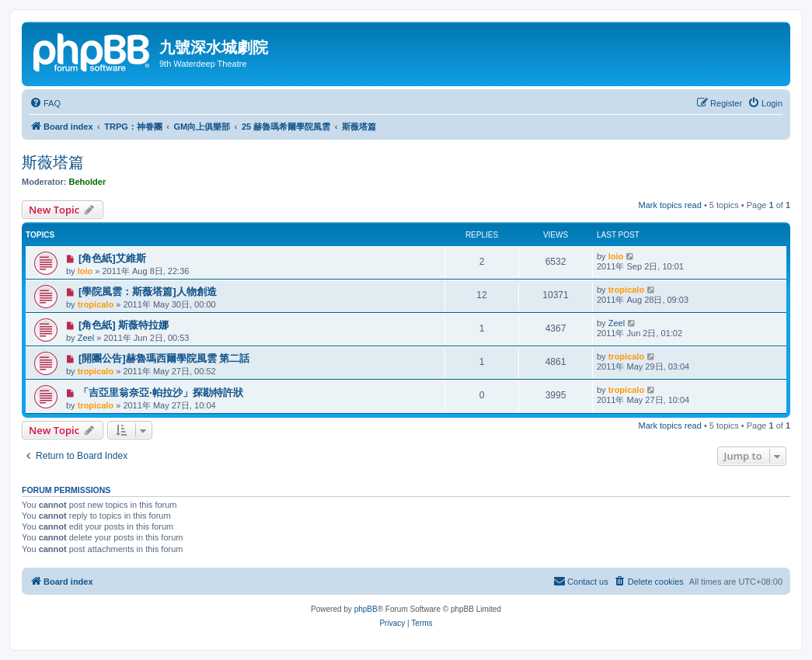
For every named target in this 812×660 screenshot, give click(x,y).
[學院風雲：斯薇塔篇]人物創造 (148, 292)
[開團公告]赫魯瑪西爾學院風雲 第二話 (164, 358)
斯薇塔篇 (53, 162)
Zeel (86, 338)
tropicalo (96, 304)
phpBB (366, 609)
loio (85, 271)
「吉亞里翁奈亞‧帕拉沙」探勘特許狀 (161, 393)
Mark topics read (670, 205)
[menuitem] (45, 103)
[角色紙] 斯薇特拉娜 (124, 325)
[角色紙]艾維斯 (112, 258)
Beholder (88, 182)
